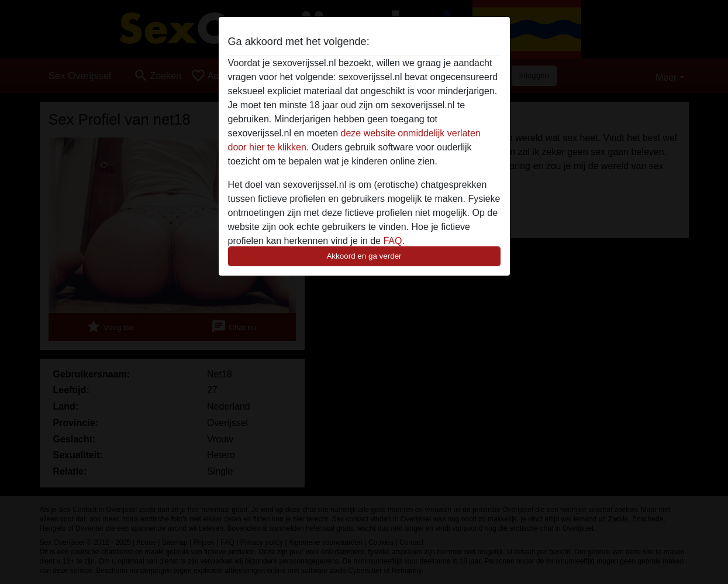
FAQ (392, 241)
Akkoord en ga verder (364, 256)
